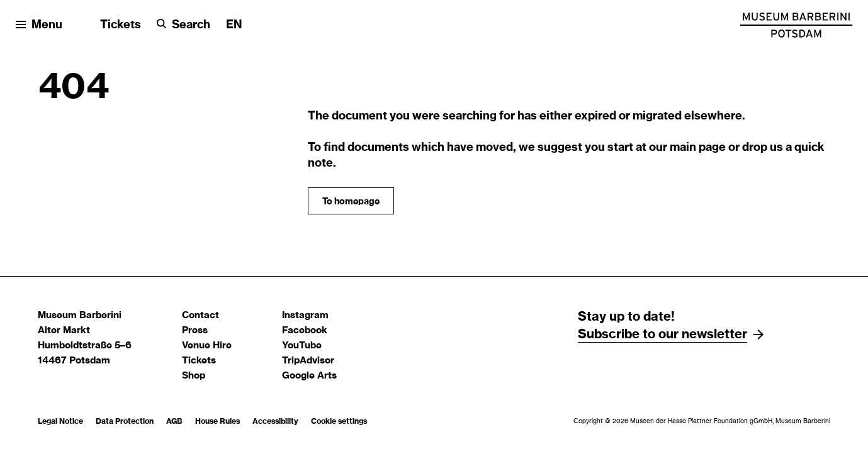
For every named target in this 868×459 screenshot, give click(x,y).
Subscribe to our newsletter (662, 335)
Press (195, 330)
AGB (174, 421)
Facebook (305, 330)
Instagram (305, 315)
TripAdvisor (308, 361)
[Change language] (234, 25)
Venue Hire (207, 346)
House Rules (217, 421)
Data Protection (125, 421)
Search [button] (191, 25)
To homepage (351, 202)
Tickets (121, 25)
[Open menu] (39, 25)
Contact (200, 315)
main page (698, 148)
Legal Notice (60, 421)
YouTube (302, 346)
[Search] (183, 25)
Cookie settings (339, 421)
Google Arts (309, 376)
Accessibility (275, 421)
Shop (194, 376)
